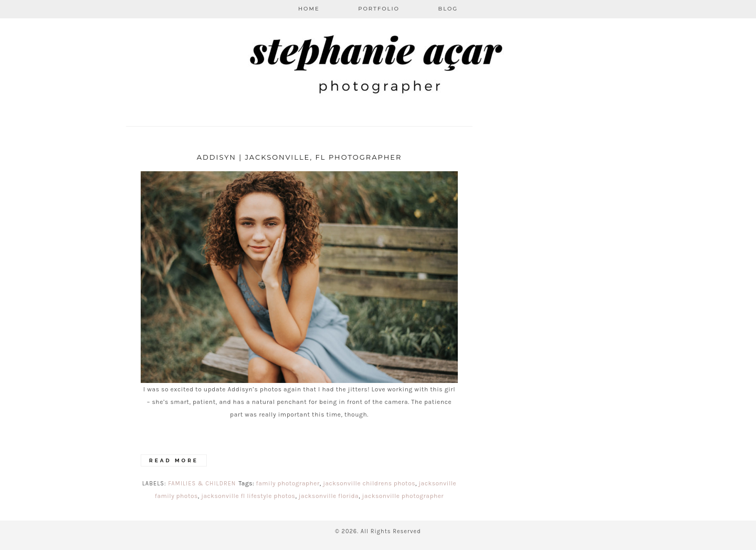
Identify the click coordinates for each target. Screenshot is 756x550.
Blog (448, 9)
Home (309, 9)
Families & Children (202, 484)
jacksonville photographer (403, 496)
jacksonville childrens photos (369, 483)
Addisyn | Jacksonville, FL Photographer (300, 157)
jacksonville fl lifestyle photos (248, 496)
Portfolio (379, 9)
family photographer (288, 483)
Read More (174, 460)
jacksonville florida (329, 496)
